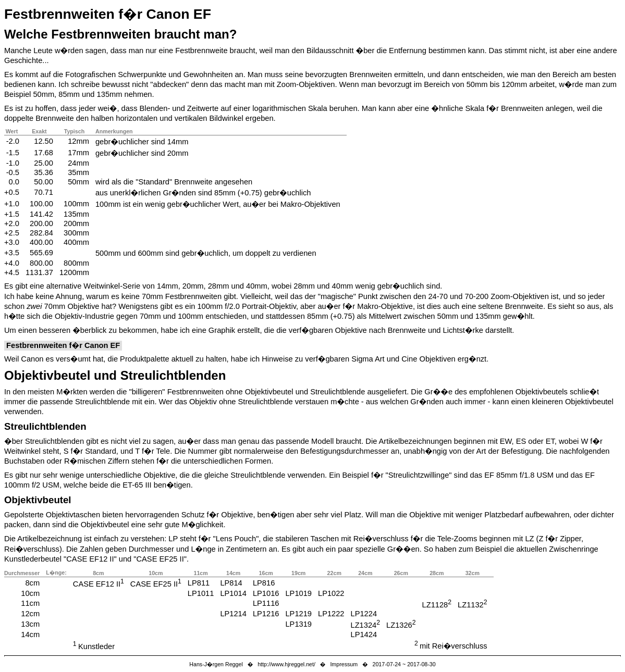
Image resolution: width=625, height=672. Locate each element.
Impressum (344, 664)
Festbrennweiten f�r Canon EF (108, 14)
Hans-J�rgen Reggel (216, 664)
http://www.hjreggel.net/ (286, 664)
